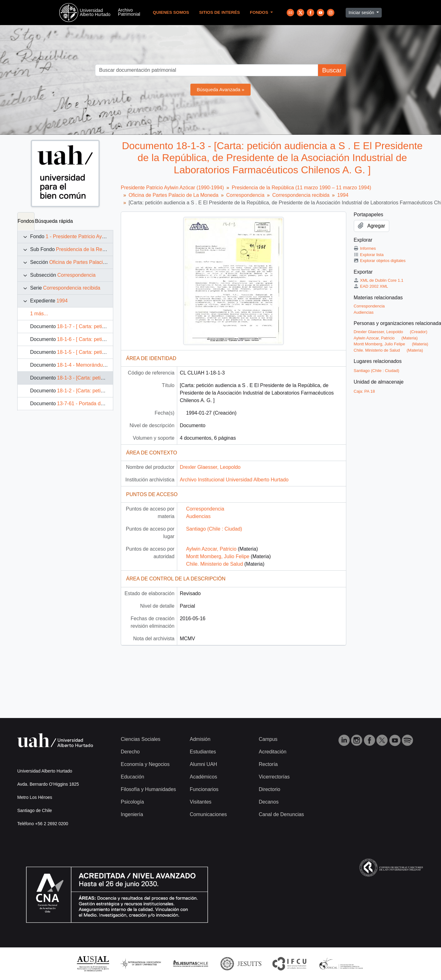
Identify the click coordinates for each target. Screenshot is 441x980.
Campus (268, 739)
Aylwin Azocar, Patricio (211, 549)
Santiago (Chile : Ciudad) (214, 529)
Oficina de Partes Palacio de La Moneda (94, 262)
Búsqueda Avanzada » (220, 89)
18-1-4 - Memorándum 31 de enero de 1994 (106, 365)
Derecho (130, 752)
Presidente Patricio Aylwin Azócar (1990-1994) (172, 188)
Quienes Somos (171, 12)
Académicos (203, 777)
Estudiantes (203, 752)
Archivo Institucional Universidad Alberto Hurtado (234, 480)
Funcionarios (204, 789)
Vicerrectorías (274, 777)
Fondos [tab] (26, 221)
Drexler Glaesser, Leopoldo (210, 467)
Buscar (332, 70)
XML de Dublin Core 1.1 (379, 280)
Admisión (200, 739)
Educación (133, 777)
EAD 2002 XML (371, 286)
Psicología (132, 802)
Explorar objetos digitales (380, 261)
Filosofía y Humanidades (148, 789)
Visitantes (201, 802)
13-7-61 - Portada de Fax (85, 404)
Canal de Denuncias (281, 814)
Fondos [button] (260, 12)
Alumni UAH (203, 764)
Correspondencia (77, 275)
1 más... (39, 314)
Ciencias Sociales (141, 739)
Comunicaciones (208, 814)
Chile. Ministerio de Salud (214, 564)
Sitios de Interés (220, 12)
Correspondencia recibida (72, 288)
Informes (365, 248)
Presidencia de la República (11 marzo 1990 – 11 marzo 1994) (302, 188)
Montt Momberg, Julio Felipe (218, 556)
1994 (62, 301)
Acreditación (273, 752)
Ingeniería (132, 814)
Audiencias (198, 516)
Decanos (269, 802)
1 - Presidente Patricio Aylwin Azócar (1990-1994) (101, 236)
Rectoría (268, 764)
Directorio (269, 789)
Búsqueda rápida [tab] (54, 221)
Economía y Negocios (145, 764)
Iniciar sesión (362, 13)
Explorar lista (369, 255)
